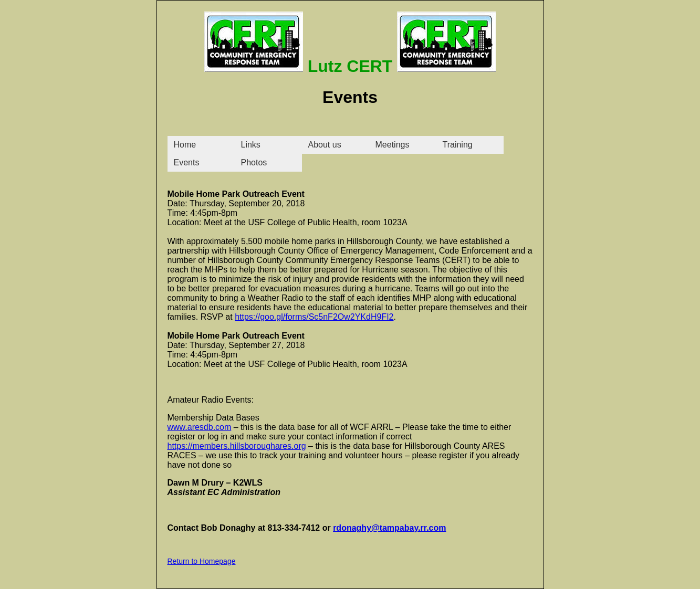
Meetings (393, 145)
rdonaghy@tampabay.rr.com (389, 528)
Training (458, 145)
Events (187, 162)
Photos (254, 162)
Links (251, 145)
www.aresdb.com (200, 427)
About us (325, 145)
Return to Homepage (202, 561)
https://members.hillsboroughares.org (237, 446)
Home (185, 145)
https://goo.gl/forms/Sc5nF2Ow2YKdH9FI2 (314, 317)
